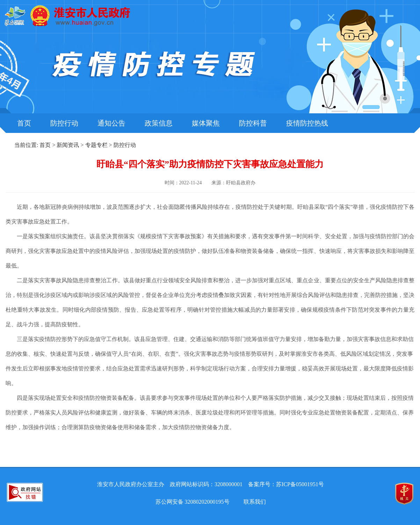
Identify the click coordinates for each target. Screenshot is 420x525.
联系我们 (255, 502)
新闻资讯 (68, 145)
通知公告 (111, 123)
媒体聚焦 (206, 123)
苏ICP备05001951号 (300, 484)
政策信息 (159, 123)
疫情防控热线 (307, 123)
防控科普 (253, 123)
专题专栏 (96, 145)
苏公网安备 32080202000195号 (193, 502)
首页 (24, 123)
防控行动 (64, 123)
